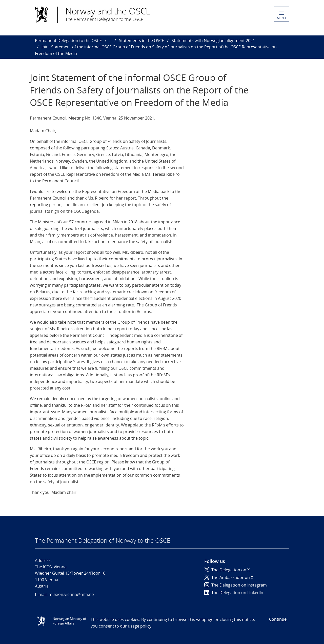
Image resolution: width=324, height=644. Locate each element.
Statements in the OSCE (141, 41)
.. (110, 41)
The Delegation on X (227, 570)
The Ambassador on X (229, 577)
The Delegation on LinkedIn (234, 593)
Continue (278, 619)
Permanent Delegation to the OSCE (68, 41)
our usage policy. (136, 626)
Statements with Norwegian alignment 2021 (213, 41)
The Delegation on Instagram (236, 585)
